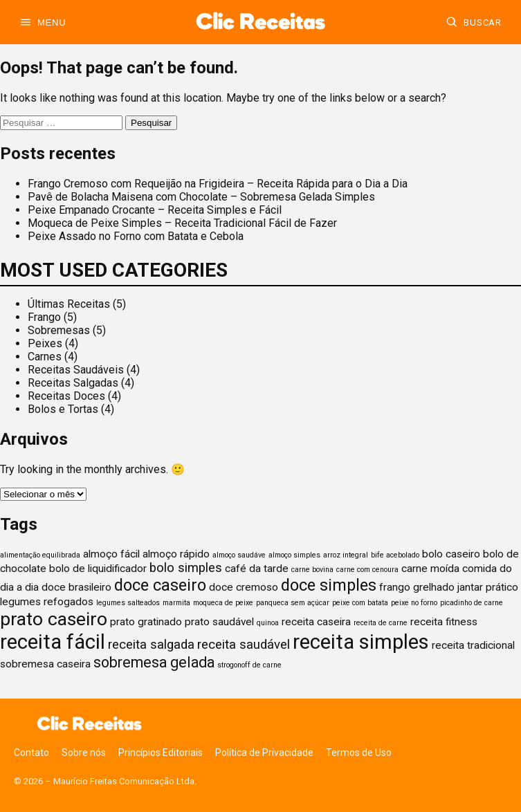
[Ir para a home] (260, 22)
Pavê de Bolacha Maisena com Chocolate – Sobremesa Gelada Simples (201, 197)
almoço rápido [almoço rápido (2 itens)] (176, 554)
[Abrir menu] (43, 22)
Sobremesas (59, 330)
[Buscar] (474, 22)
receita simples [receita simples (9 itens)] (361, 642)
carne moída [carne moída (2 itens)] (430, 569)
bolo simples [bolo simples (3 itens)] (186, 568)
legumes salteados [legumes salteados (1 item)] (128, 603)
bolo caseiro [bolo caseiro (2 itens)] (451, 554)
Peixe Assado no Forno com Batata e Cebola (136, 236)
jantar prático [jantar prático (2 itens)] (488, 587)
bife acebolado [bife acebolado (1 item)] (395, 555)
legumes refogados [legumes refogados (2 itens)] (47, 602)
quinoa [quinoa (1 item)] (268, 623)
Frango (44, 317)
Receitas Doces (66, 396)
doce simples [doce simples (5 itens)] (329, 585)
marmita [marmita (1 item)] (176, 603)
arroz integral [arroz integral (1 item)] (346, 555)
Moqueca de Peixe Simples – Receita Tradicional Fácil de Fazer (182, 223)
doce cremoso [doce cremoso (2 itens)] (244, 587)
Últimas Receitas (69, 304)
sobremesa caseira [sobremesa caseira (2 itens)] (45, 664)
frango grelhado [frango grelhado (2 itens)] (417, 587)
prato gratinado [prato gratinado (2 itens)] (146, 622)
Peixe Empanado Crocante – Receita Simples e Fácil (155, 210)
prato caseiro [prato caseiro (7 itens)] (54, 619)
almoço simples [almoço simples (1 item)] (294, 555)
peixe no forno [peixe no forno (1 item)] (414, 603)
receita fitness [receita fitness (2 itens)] (444, 622)
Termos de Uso (359, 753)
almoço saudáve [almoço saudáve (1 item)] (239, 555)
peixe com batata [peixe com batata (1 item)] (360, 603)
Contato (31, 753)
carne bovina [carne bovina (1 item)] (312, 570)
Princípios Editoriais (161, 753)
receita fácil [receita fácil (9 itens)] (53, 642)
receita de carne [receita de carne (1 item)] (381, 623)
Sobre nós (84, 753)
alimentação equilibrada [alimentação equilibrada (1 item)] (40, 555)
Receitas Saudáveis (76, 370)
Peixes (45, 343)
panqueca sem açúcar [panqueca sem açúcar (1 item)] (293, 603)
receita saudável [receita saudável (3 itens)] (244, 645)
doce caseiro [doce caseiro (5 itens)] (160, 585)
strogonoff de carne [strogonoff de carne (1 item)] (249, 665)
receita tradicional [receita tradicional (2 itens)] (473, 645)
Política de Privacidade (264, 753)
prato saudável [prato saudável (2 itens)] (219, 622)
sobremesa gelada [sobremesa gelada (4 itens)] (154, 662)
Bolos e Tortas (63, 409)
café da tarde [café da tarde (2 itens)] (257, 569)
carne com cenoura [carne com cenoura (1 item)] (367, 570)
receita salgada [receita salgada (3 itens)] (151, 645)
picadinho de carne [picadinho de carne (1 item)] (472, 603)
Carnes (45, 357)
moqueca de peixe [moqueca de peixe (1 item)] (223, 603)
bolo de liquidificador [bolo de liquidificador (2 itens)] (98, 569)
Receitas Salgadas (73, 383)
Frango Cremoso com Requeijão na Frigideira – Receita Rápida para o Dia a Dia (218, 184)
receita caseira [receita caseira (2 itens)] (316, 622)
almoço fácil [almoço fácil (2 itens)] (111, 554)
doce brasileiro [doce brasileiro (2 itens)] (76, 587)
